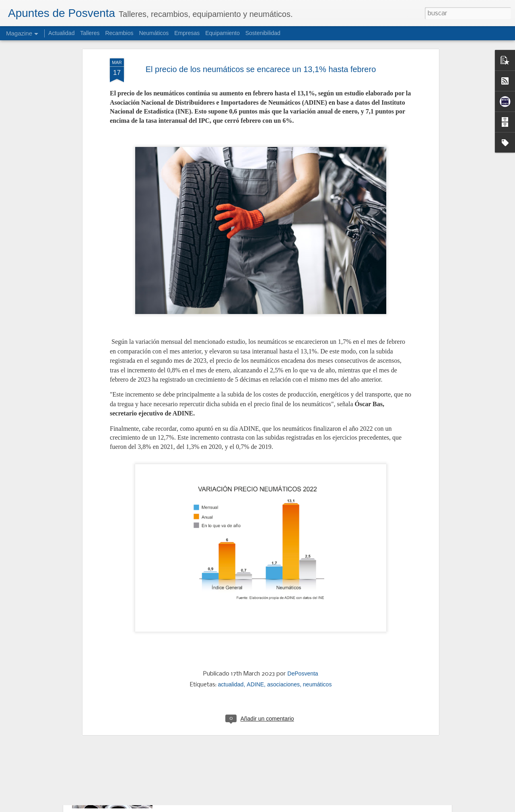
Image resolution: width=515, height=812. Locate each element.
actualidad (231, 613)
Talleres (90, 33)
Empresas (187, 33)
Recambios (119, 33)
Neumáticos (154, 33)
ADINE (255, 613)
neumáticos (317, 613)
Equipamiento (222, 33)
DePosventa (303, 602)
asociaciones (283, 613)
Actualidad (61, 33)
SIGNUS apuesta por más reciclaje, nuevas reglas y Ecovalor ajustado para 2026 (250, 735)
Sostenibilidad (263, 33)
